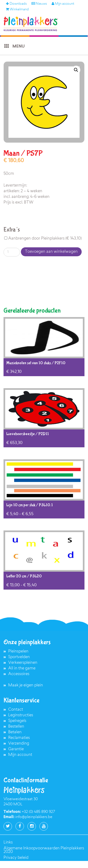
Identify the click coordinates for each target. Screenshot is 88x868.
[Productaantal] (12, 252)
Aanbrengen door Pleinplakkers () (43, 238)
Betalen (15, 732)
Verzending (19, 744)
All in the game (22, 668)
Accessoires (19, 674)
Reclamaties (19, 738)
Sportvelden (19, 657)
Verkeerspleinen (23, 663)
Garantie (16, 749)
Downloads (16, 4)
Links (8, 842)
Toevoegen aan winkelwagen (51, 252)
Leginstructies (21, 715)
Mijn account (63, 4)
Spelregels (17, 721)
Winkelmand (17, 10)
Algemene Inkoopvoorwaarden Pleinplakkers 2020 (44, 850)
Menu (14, 46)
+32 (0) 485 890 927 (38, 812)
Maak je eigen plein (26, 685)
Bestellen (16, 727)
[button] (76, 70)
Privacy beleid (16, 858)
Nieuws (39, 4)
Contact (16, 710)
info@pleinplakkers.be (34, 817)
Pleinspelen (18, 651)
